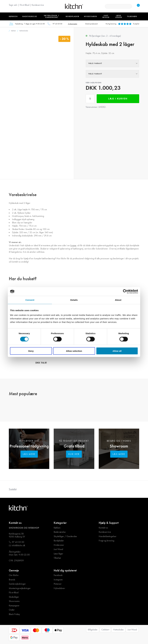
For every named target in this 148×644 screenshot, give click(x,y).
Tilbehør (57, 558)
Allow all (117, 351)
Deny (31, 351)
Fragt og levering (106, 541)
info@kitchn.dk (19, 545)
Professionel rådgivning (29, 446)
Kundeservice (38, 5)
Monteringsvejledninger (20, 588)
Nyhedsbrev (59, 588)
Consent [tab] (30, 300)
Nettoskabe (118, 630)
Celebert (105, 630)
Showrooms (14, 601)
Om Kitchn (14, 575)
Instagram (58, 580)
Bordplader (59, 541)
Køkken (57, 528)
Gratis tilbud (74, 446)
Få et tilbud (24, 5)
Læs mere (29, 454)
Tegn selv (13, 5)
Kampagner (14, 606)
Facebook (58, 575)
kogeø (73, 245)
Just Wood (58, 549)
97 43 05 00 (57, 24)
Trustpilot (13, 489)
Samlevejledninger (17, 584)
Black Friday (14, 614)
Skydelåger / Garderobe (65, 536)
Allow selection (74, 351)
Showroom (119, 446)
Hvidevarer (59, 545)
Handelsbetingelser (108, 536)
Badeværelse (60, 532)
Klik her (74, 454)
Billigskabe (93, 630)
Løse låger (58, 554)
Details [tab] (74, 300)
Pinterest (57, 584)
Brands (12, 580)
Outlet (12, 610)
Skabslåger (14, 597)
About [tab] (118, 300)
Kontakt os (103, 528)
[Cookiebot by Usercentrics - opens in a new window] (125, 292)
